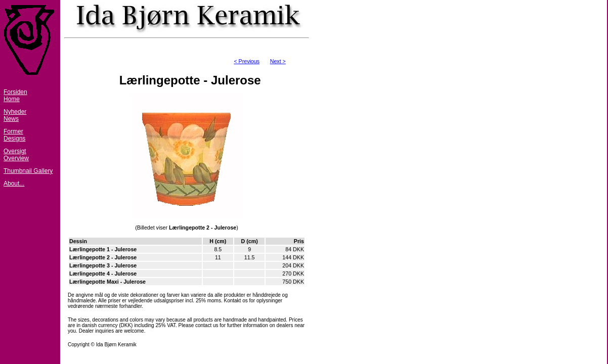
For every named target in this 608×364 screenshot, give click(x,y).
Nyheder (15, 112)
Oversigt (15, 151)
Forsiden (15, 92)
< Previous (247, 61)
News (11, 119)
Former (13, 131)
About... (14, 184)
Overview (16, 158)
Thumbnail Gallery (28, 171)
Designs (14, 139)
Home (12, 99)
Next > (278, 61)
